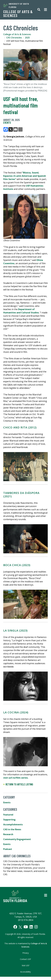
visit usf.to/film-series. (16, 778)
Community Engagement (17, 839)
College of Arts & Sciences (18, 14)
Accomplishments (13, 824)
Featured (8, 815)
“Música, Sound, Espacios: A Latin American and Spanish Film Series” (25, 176)
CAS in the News (12, 829)
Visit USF (26, 965)
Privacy (26, 953)
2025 (27, 38)
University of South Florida (16, 5)
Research (8, 834)
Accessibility (26, 972)
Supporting (9, 820)
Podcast (8, 849)
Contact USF (26, 959)
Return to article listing (18, 784)
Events (7, 123)
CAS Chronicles (14, 38)
